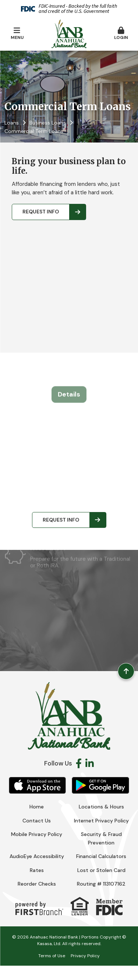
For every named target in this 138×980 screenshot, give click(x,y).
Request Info (41, 212)
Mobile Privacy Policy (37, 834)
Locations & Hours (101, 807)
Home (37, 807)
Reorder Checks (37, 884)
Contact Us (37, 821)
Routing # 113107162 (101, 884)
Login (121, 34)
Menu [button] (17, 34)
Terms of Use (52, 956)
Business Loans (48, 123)
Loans (12, 123)
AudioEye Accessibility (37, 856)
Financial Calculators (101, 856)
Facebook (79, 763)
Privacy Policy (85, 956)
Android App (100, 785)
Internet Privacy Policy (101, 821)
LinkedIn (90, 763)
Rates (37, 870)
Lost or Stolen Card (101, 870)
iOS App (38, 785)
